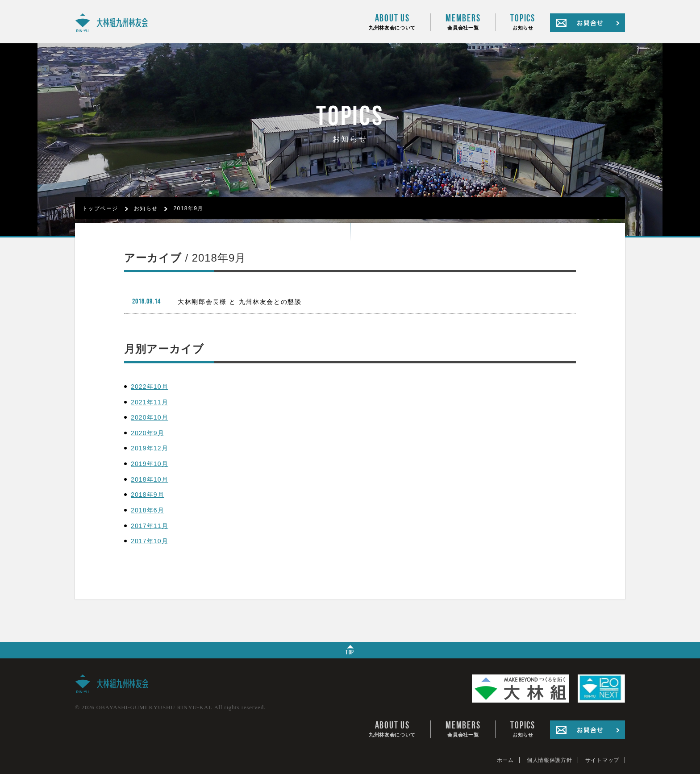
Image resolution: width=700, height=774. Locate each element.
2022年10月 (150, 387)
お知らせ (523, 22)
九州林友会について (392, 22)
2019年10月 (150, 464)
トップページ (100, 208)
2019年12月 (150, 448)
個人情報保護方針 (550, 760)
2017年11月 (150, 526)
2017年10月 (150, 541)
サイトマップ (602, 760)
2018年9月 (188, 208)
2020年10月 (150, 417)
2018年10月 (150, 479)
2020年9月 (148, 433)
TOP (350, 650)
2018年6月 (148, 510)
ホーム (505, 760)
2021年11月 (150, 402)
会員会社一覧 (463, 22)
